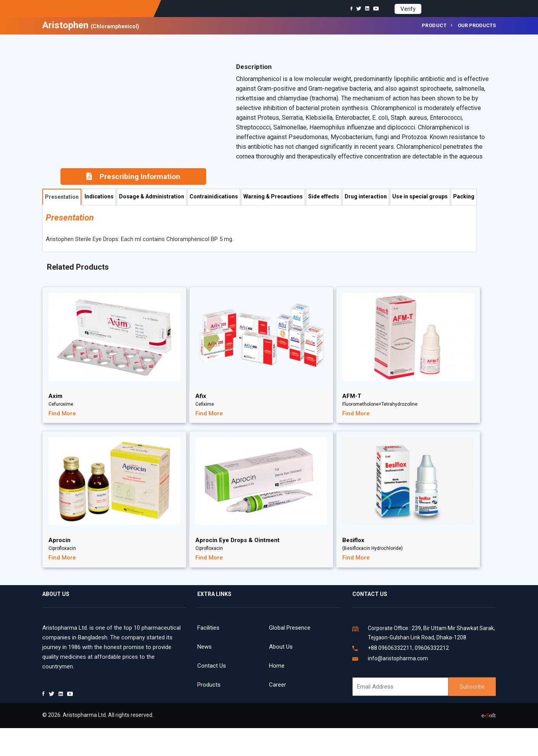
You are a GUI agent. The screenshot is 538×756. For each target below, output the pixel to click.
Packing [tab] (464, 196)
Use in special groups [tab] (420, 196)
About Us (281, 647)
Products (209, 685)
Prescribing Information (133, 177)
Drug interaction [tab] (366, 196)
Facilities (208, 628)
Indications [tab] (99, 196)
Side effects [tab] (324, 196)
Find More (62, 413)
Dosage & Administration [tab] (152, 196)
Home (277, 666)
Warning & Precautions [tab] (273, 196)
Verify (408, 9)
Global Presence (290, 628)
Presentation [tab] (62, 197)
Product (434, 25)
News (204, 647)
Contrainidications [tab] (214, 196)
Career (278, 685)
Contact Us (212, 666)
